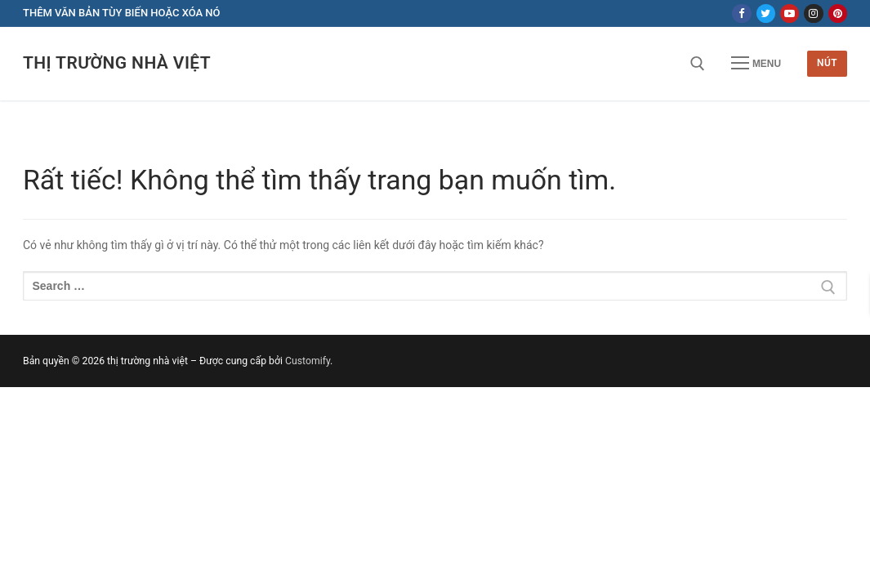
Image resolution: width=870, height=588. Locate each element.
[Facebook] (741, 13)
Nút (827, 63)
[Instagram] (813, 13)
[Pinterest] (838, 13)
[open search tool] (698, 64)
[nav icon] (756, 64)
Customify (308, 361)
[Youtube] (790, 13)
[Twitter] (766, 13)
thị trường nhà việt (117, 63)
